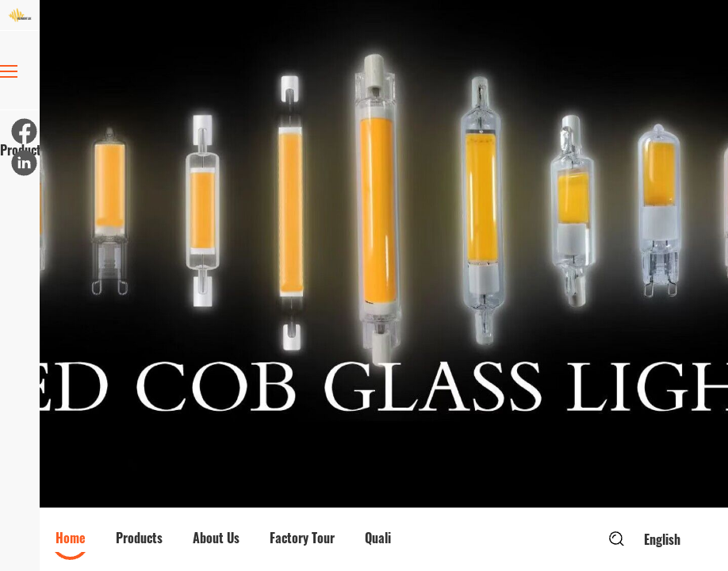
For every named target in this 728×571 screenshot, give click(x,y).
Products (20, 113)
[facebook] (23, 130)
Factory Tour (302, 538)
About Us (216, 538)
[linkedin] (23, 162)
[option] (384, 254)
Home (71, 538)
